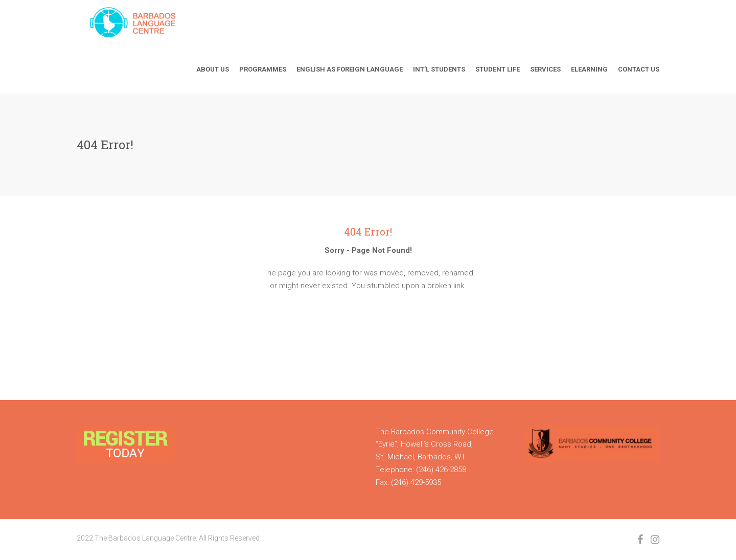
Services (545, 69)
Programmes (263, 69)
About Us (213, 69)
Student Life (498, 69)
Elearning (589, 69)
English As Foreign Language (350, 69)
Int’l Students (439, 69)
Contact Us (639, 69)
